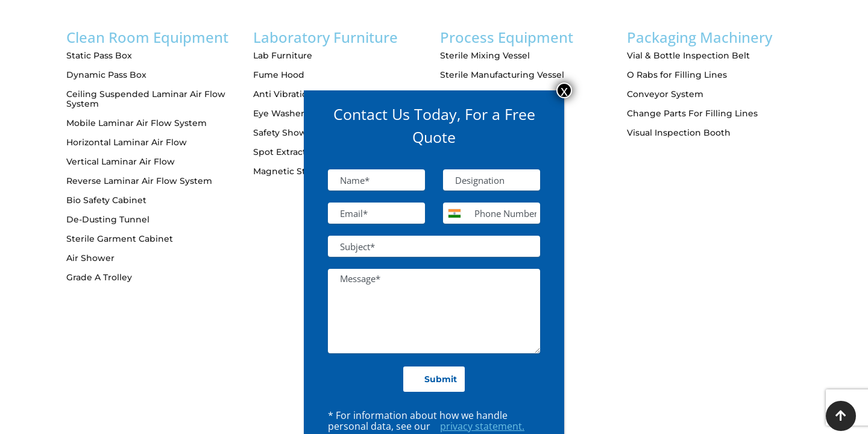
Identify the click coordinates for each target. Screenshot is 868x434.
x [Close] (564, 90)
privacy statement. (482, 426)
